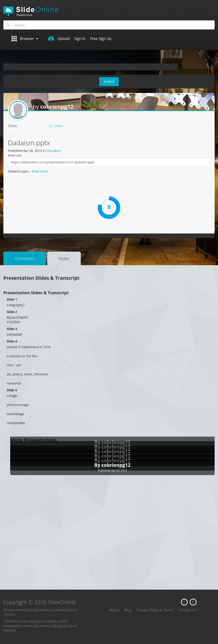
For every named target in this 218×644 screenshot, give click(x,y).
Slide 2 (12, 312)
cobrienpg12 (57, 106)
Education (53, 151)
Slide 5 (12, 390)
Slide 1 (12, 299)
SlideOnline (109, 11)
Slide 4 (12, 341)
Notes (64, 258)
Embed (109, 81)
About (114, 610)
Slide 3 (12, 329)
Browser (25, 39)
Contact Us (188, 610)
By (98, 465)
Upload (59, 39)
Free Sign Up (101, 39)
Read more (40, 171)
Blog (128, 610)
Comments (25, 258)
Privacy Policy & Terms (155, 610)
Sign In (80, 39)
